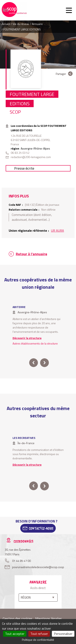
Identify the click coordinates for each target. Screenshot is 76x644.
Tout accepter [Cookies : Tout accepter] (15, 634)
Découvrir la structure (27, 338)
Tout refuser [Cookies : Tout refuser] (39, 634)
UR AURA (58, 230)
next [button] (44, 363)
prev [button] (34, 363)
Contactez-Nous (41, 528)
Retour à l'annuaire (32, 254)
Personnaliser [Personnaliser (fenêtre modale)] (63, 634)
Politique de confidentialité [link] (38, 640)
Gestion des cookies (18, 619)
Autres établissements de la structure (35, 343)
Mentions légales (49, 619)
